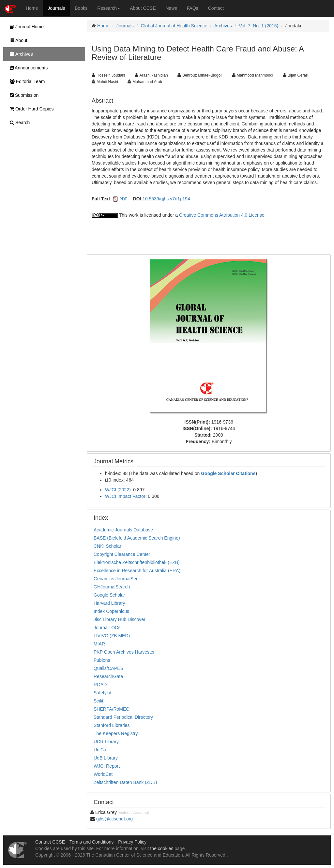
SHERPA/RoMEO (112, 709)
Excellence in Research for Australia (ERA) (137, 571)
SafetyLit (102, 693)
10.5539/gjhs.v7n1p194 (166, 199)
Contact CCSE (50, 842)
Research (109, 8)
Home (32, 8)
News (171, 8)
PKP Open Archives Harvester (124, 652)
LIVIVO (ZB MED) (112, 636)
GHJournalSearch (112, 587)
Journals (56, 8)
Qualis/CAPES (108, 668)
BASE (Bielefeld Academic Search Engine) (137, 538)
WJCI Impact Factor (125, 496)
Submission (23, 95)
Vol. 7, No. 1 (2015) (258, 26)
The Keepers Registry (116, 733)
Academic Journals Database (123, 530)
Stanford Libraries (112, 725)
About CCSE (143, 8)
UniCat (101, 750)
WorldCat (103, 774)
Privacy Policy (132, 842)
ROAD (100, 685)
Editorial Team (26, 81)
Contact (216, 8)
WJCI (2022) (118, 490)
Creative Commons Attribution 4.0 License (222, 215)
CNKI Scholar (107, 546)
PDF (123, 199)
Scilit (99, 701)
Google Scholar (109, 595)
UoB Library (106, 758)
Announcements (27, 68)
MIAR (99, 644)
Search (18, 123)
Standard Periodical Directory (123, 717)
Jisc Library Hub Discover (120, 619)
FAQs (193, 8)
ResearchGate (108, 676)
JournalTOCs (107, 628)
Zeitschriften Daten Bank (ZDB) (125, 782)
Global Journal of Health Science (174, 26)
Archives (223, 26)
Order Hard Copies (30, 109)
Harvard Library (109, 603)
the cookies (162, 848)
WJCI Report (107, 766)
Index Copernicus (111, 611)
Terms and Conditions (91, 842)
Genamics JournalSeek (117, 579)
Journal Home (25, 27)
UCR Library (106, 742)
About (17, 40)
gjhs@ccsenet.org (114, 819)
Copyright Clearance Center (122, 554)
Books (81, 8)
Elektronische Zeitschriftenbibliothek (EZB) (137, 562)
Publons (102, 660)
